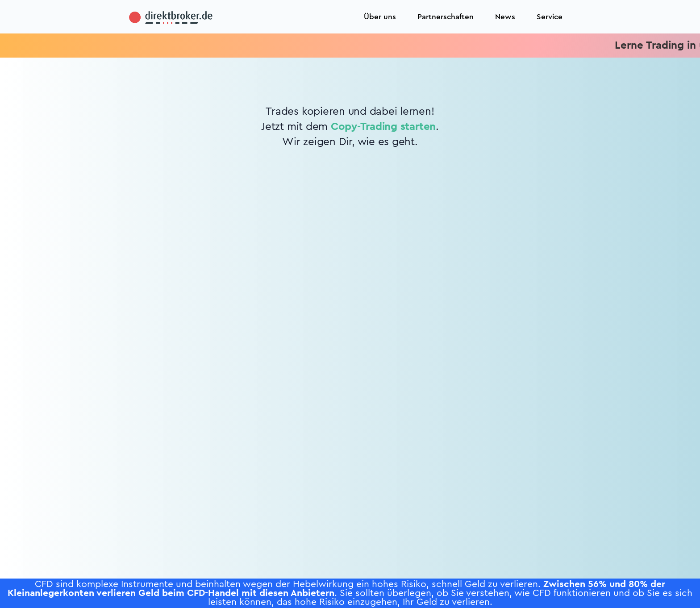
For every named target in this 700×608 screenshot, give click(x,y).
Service (550, 17)
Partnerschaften (446, 17)
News (505, 17)
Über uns (380, 17)
